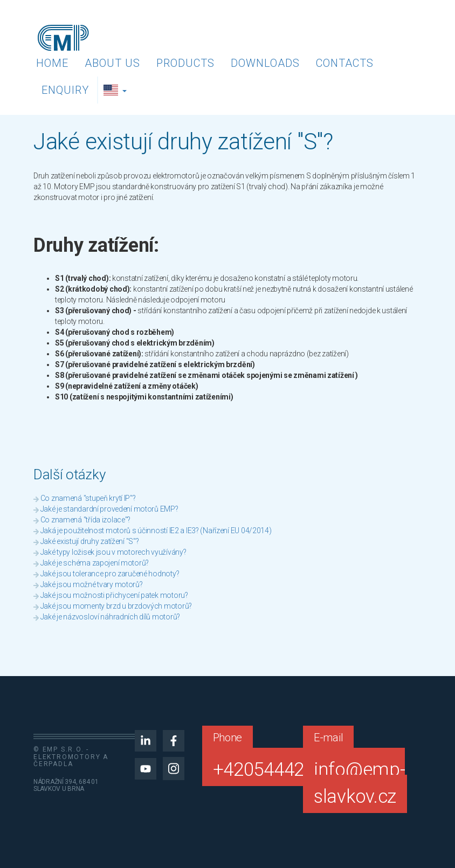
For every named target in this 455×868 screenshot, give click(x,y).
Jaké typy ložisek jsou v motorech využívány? (113, 552)
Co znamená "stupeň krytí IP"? (88, 498)
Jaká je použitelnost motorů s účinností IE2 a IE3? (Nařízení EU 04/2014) (156, 531)
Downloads (265, 63)
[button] (116, 90)
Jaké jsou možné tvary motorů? (92, 584)
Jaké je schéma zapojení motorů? (95, 563)
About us (112, 63)
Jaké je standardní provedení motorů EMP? (109, 509)
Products (185, 63)
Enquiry (65, 90)
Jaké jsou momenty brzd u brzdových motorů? (116, 606)
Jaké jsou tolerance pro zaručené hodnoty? (110, 574)
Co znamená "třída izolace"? (85, 520)
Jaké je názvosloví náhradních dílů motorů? (110, 617)
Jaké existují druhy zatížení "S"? (90, 541)
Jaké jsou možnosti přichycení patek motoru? (114, 595)
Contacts (345, 63)
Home (52, 63)
